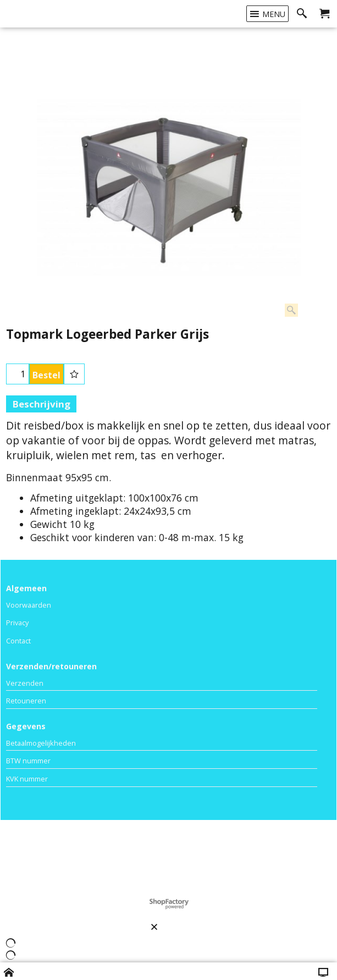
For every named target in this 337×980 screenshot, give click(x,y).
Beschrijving (41, 404)
